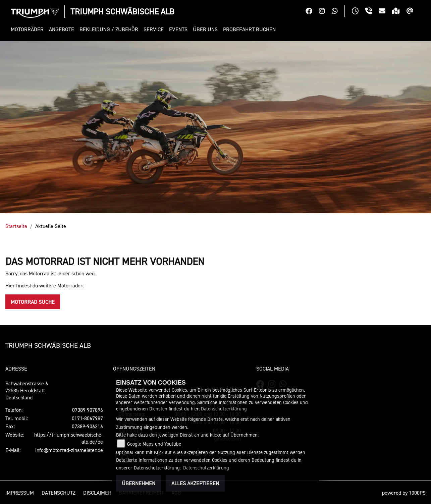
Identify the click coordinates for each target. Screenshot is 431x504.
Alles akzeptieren (195, 483)
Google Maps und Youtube (154, 444)
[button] (29, 29)
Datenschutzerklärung (224, 409)
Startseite (16, 226)
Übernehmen (139, 483)
